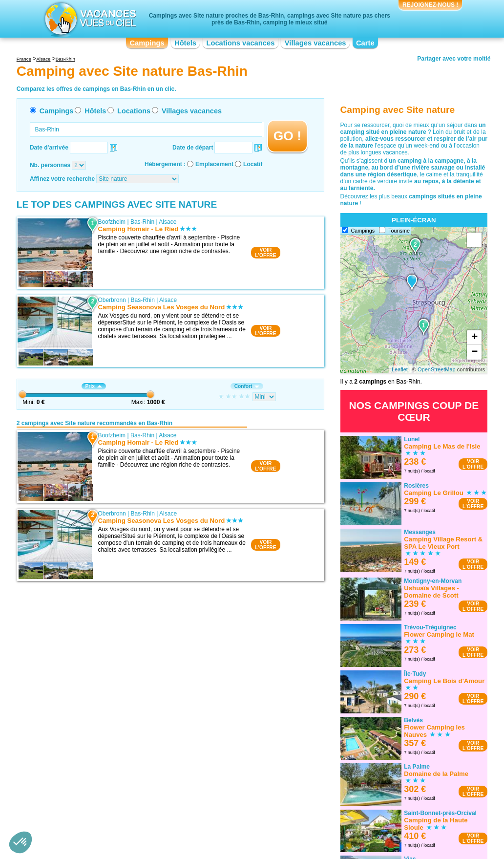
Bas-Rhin (142, 222)
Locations (134, 111)
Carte (365, 43)
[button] (21, 842)
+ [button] (474, 338)
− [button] (474, 352)
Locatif (253, 164)
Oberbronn (112, 300)
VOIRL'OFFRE (265, 253)
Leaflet (400, 369)
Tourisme (399, 231)
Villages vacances (315, 43)
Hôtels (185, 43)
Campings (147, 43)
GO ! (287, 136)
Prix (94, 386)
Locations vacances (240, 43)
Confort (247, 386)
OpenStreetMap (437, 369)
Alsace (168, 222)
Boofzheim (112, 222)
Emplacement (214, 164)
